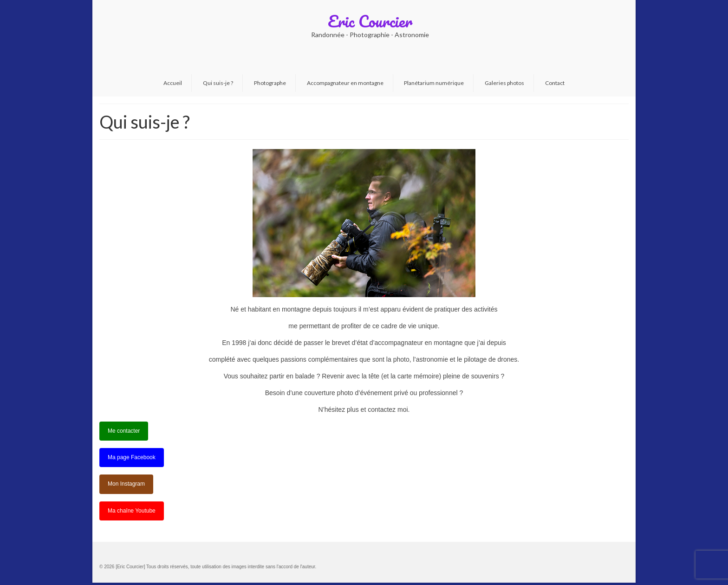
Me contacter (124, 431)
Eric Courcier (370, 21)
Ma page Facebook (132, 457)
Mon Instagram (126, 484)
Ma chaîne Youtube (132, 511)
